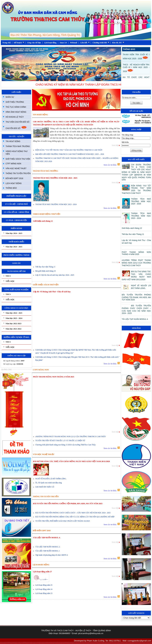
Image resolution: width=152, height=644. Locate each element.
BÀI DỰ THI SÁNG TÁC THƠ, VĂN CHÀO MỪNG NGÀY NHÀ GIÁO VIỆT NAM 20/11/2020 (71, 461)
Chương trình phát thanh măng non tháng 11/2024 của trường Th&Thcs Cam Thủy (66, 445)
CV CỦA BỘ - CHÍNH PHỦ (16, 204)
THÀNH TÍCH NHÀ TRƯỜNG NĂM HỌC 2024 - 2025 (55, 178)
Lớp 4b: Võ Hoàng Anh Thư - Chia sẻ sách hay (52, 292)
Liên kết (85, 43)
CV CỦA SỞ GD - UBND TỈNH (16, 212)
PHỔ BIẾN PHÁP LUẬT (16, 196)
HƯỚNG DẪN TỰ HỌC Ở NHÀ (16, 337)
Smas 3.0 (63, 43)
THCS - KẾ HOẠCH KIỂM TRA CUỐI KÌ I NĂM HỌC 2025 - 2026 (136, 68)
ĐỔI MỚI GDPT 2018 (14, 178)
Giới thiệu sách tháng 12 (43, 221)
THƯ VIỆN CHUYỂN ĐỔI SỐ (17, 122)
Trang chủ (6, 43)
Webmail (74, 43)
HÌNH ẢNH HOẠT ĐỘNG (16, 112)
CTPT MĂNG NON (13, 164)
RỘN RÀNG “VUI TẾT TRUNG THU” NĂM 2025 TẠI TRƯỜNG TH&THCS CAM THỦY (69, 150)
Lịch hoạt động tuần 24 (44, 589)
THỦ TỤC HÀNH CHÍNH (16, 107)
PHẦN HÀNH (16, 228)
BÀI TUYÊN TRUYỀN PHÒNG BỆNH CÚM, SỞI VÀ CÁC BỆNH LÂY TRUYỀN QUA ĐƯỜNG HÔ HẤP (75, 517)
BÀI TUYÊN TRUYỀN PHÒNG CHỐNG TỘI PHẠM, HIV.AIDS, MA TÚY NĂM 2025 (68, 504)
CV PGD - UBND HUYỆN (17, 220)
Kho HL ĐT (118, 43)
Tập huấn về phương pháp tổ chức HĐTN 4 (52, 555)
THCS (8, 276)
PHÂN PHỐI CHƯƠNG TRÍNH (16, 255)
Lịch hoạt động (50, 43)
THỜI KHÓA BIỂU (16, 242)
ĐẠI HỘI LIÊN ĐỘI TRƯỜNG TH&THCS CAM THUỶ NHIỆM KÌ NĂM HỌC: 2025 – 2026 (70, 154)
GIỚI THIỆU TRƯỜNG (15, 102)
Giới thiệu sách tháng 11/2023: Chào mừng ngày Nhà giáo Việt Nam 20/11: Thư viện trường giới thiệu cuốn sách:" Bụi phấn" (77, 359)
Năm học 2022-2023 (13, 324)
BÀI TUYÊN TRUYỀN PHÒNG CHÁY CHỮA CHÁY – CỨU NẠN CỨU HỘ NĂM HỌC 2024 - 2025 (73, 513)
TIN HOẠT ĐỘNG (13, 141)
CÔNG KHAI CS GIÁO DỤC (16, 308)
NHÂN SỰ (10, 97)
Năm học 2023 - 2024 (14, 318)
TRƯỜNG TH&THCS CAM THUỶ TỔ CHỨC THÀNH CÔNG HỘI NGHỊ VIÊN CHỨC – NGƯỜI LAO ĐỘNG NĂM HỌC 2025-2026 (77, 160)
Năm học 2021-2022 (13, 329)
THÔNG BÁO (11, 188)
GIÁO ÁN (16, 263)
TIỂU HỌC (10, 281)
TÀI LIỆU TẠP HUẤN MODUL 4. (47, 538)
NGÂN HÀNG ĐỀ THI (16, 271)
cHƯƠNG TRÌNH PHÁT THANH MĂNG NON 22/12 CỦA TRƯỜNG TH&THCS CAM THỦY (71, 436)
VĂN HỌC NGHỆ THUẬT (16, 168)
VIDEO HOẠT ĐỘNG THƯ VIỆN (17, 153)
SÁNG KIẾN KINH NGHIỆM (16, 290)
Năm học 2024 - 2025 (14, 233)
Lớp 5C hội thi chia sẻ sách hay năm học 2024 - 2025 (55, 275)
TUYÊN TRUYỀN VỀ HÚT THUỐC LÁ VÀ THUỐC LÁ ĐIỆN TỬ (60, 441)
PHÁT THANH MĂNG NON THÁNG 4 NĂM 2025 (54, 377)
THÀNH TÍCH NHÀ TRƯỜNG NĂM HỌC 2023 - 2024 (56, 204)
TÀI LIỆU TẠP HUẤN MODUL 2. (48, 547)
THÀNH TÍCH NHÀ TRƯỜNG (18, 146)
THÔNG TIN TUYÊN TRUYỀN (18, 173)
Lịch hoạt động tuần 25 (44, 585)
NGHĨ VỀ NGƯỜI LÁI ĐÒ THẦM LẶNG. (51, 479)
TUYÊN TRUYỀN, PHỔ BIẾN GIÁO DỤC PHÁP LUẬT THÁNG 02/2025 (63, 521)
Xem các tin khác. (110, 165)
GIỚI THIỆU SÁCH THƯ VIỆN (18, 159)
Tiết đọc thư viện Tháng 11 (45, 267)
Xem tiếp (115, 145)
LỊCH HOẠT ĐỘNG (14, 183)
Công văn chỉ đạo (34, 43)
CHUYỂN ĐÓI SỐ (16, 127)
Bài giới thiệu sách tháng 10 (46, 271)
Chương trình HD (101, 43)
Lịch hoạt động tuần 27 (42, 572)
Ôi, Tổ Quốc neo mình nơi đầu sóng (49, 483)
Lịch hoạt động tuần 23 (44, 593)
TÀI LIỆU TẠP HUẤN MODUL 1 (48, 551)
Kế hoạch (19, 43)
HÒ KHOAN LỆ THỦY (15, 117)
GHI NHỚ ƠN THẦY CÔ (45, 487)
